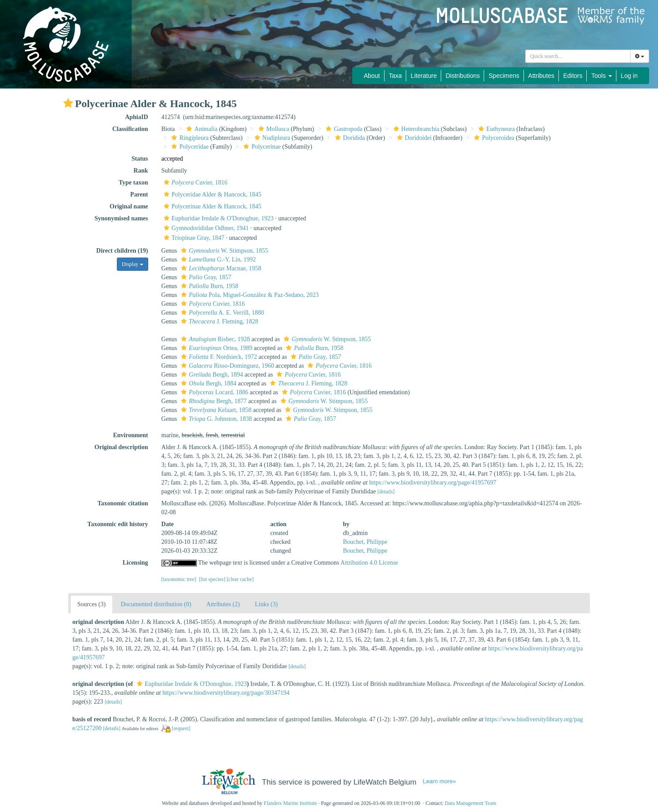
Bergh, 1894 (211, 375)
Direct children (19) (122, 251)
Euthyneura (496, 129)
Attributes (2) (223, 604)
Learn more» (440, 781)
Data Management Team (471, 803)
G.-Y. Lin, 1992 (217, 260)
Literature (424, 76)
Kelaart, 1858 (215, 410)
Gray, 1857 (205, 277)
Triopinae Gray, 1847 (193, 238)
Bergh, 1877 (213, 401)
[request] (181, 728)
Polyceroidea (493, 138)
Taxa (396, 76)
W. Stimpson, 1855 (223, 251)
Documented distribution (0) (156, 604)
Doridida (349, 138)
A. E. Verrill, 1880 (221, 313)
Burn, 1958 (209, 286)
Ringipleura (189, 138)
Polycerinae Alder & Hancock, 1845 (212, 206)
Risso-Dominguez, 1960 (227, 366)
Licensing (135, 563)
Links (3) (266, 604)
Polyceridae (189, 147)
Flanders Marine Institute (290, 803)
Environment (130, 435)
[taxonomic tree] (179, 579)
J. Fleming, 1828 (219, 321)
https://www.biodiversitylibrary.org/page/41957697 (433, 483)
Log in (629, 76)
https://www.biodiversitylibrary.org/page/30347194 (226, 693)
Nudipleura (271, 138)
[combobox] (578, 56)
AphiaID (136, 117)
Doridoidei (413, 138)
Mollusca (273, 129)
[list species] (212, 579)
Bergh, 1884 (208, 383)
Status (140, 159)
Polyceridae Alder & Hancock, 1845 (212, 194)
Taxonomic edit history (117, 524)
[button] (68, 103)
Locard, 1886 (214, 392)
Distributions (463, 76)
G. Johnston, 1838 (215, 419)
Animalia (201, 129)
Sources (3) (92, 604)
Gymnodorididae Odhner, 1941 (205, 228)
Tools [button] (602, 76)
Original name (129, 206)
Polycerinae (261, 147)
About (372, 76)
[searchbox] (578, 56)
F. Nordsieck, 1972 (218, 357)
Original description (121, 447)
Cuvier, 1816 (195, 183)
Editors (573, 76)
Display (132, 264)
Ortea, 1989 (215, 348)
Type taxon (133, 183)
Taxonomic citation (123, 503)
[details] (386, 492)
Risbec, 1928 (214, 339)
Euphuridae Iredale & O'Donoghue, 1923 (218, 218)
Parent (139, 194)
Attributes (541, 76)
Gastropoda (343, 129)
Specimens (504, 76)
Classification (130, 129)
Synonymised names (121, 218)
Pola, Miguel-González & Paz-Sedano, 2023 (249, 295)
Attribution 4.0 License (369, 563)
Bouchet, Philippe (365, 542)
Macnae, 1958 (220, 268)
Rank (141, 171)
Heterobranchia (415, 129)
